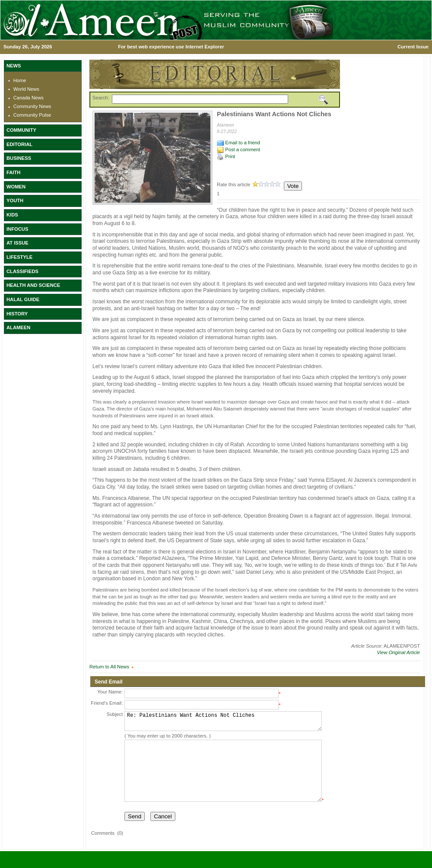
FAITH (13, 172)
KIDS (12, 215)
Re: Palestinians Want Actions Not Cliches (223, 723)
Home (20, 80)
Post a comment (238, 149)
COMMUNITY (21, 130)
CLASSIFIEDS (22, 271)
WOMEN (16, 187)
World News (26, 89)
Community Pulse (32, 115)
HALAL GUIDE (23, 299)
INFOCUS (17, 229)
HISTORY (17, 314)
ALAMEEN (18, 327)
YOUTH (15, 200)
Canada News (29, 98)
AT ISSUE (17, 243)
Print (226, 156)
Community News (32, 106)
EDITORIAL (19, 144)
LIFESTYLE (19, 257)
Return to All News (109, 667)
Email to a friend (238, 143)
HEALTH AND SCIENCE (33, 285)
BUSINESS (19, 158)
